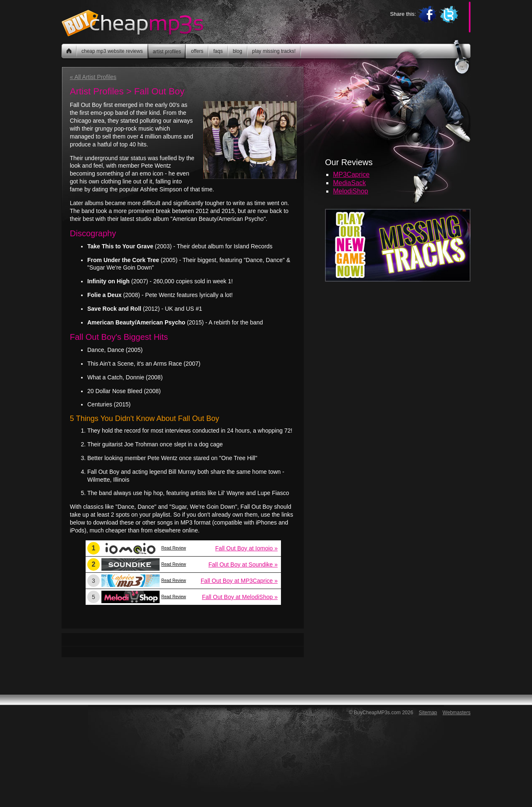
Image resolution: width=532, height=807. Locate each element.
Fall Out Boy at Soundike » (243, 564)
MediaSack (349, 183)
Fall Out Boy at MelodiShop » (240, 597)
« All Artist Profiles (93, 77)
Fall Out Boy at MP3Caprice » (239, 581)
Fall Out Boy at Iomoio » (246, 548)
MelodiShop (351, 191)
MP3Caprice (351, 175)
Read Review (174, 548)
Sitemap (428, 713)
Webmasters (457, 713)
